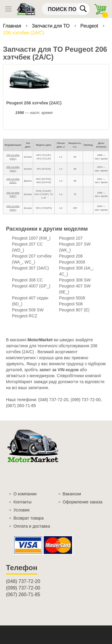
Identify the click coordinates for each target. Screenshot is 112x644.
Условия (22, 510)
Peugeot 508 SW (28, 310)
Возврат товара (29, 518)
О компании (25, 494)
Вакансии (72, 494)
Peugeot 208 (71, 256)
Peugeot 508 (71, 304)
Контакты (22, 502)
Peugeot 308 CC (27, 280)
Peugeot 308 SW (75, 280)
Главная (13, 26)
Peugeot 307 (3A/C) (30, 268)
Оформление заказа (83, 502)
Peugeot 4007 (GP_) (31, 286)
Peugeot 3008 (72, 262)
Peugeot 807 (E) (74, 310)
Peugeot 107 (71, 238)
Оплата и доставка (32, 526)
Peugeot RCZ (25, 316)
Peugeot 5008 (72, 298)
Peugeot (90, 26)
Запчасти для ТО (52, 26)
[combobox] (66, 9)
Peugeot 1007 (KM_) (31, 238)
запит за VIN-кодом (59, 370)
